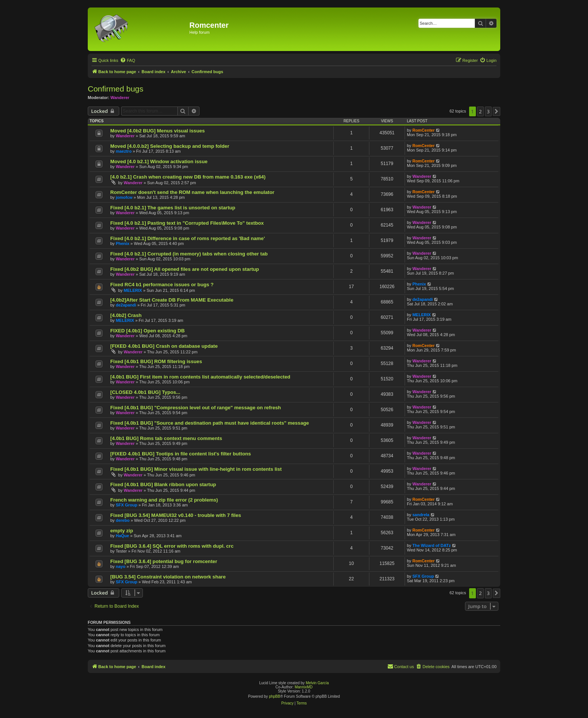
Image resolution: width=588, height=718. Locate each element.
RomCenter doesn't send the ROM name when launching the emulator (192, 192)
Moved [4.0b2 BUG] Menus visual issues (157, 131)
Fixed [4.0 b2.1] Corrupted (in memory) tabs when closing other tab (189, 254)
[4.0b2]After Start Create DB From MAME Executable (172, 300)
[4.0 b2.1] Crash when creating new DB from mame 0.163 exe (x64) (188, 177)
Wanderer (120, 98)
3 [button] (488, 111)
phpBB (274, 696)
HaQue (122, 536)
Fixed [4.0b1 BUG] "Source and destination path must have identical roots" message (210, 423)
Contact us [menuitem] (401, 666)
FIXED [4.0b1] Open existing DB (148, 331)
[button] (496, 111)
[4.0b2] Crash (126, 315)
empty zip (122, 531)
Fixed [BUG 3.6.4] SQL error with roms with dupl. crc (172, 546)
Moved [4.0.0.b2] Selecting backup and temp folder (170, 146)
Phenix (123, 243)
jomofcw (124, 197)
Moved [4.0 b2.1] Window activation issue (159, 161)
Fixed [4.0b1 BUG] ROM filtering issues (156, 361)
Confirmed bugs (115, 89)
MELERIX (133, 290)
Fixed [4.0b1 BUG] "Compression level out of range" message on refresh (196, 408)
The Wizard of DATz (432, 545)
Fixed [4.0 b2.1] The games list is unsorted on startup (173, 208)
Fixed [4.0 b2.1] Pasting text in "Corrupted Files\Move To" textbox (187, 223)
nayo (121, 566)
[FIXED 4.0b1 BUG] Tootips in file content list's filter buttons (181, 454)
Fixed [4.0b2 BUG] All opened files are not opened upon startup (185, 269)
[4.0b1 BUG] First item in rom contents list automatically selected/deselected (200, 377)
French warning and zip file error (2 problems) (164, 500)
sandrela (421, 515)
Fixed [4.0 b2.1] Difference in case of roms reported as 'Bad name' (187, 238)
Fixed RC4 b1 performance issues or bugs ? (162, 285)
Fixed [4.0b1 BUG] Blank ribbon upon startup (163, 484)
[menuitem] (127, 60)
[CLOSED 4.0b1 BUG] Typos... (145, 392)
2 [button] (480, 111)
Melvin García (317, 683)
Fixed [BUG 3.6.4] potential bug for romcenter (164, 561)
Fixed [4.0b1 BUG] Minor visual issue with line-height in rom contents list (196, 469)
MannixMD (304, 687)
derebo (123, 520)
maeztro (124, 151)
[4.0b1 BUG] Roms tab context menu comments (166, 438)
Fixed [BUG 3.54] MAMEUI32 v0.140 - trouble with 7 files (176, 515)
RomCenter (424, 130)
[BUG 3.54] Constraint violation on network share (168, 577)
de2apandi (126, 305)
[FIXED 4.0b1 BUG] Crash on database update (164, 346)
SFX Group (127, 505)
